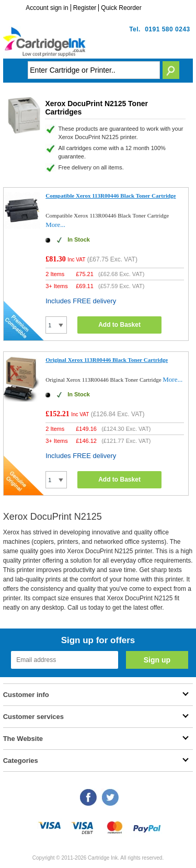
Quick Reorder (121, 8)
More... (55, 225)
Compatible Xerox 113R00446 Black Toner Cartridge (111, 196)
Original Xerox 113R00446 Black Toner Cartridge (107, 360)
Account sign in (47, 8)
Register (85, 8)
